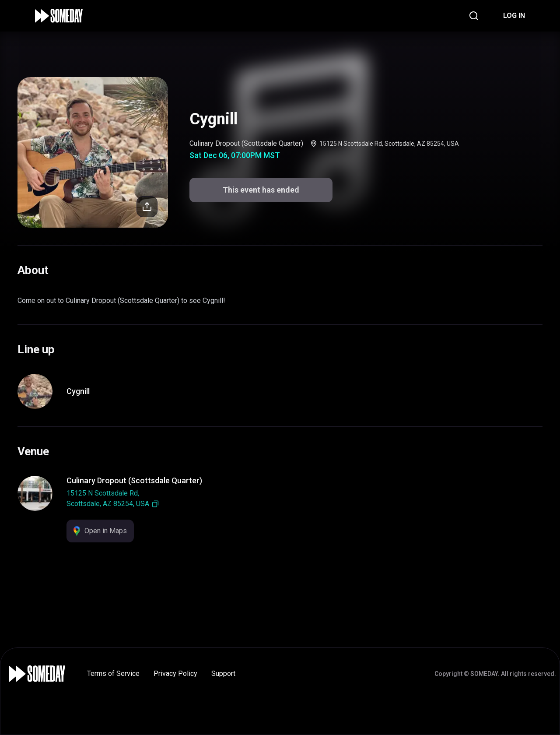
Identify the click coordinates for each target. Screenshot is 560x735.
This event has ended (261, 190)
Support (223, 673)
